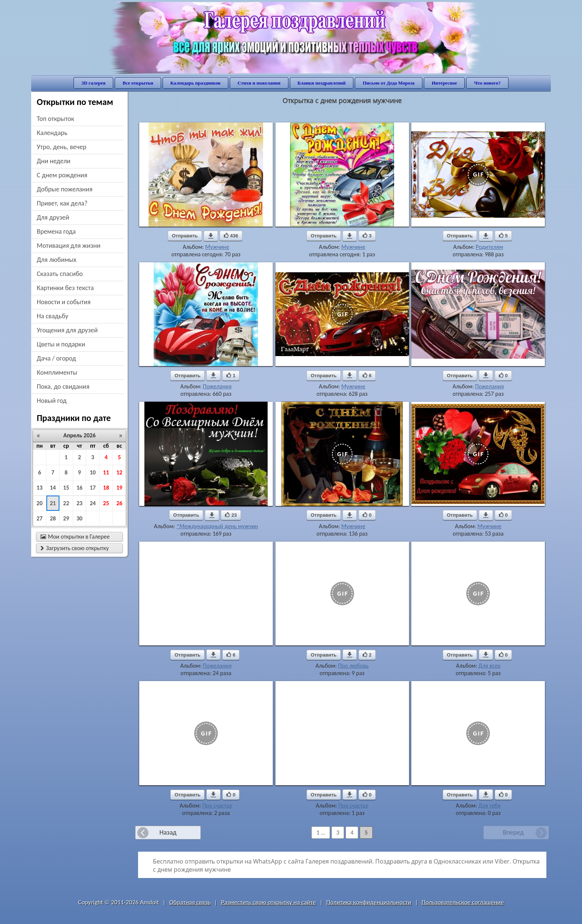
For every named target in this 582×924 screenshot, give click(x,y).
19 (119, 488)
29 (66, 518)
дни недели (54, 161)
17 (93, 488)
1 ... (321, 833)
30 (79, 518)
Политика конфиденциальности (369, 902)
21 (53, 503)
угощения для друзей (67, 330)
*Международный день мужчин (217, 526)
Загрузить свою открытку (75, 548)
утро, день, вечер (62, 147)
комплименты (57, 372)
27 (39, 518)
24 (93, 503)
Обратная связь (190, 902)
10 (93, 472)
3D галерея (93, 83)
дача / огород (56, 358)
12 (119, 472)
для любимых (57, 260)
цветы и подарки (61, 344)
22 (66, 503)
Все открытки (138, 83)
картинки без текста (65, 288)
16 (79, 488)
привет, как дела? (62, 203)
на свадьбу (53, 316)
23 (79, 503)
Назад (168, 832)
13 (39, 488)
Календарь (52, 133)
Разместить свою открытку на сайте (268, 902)
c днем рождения (62, 175)
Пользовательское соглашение (463, 902)
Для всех (489, 666)
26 (119, 503)
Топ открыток (55, 119)
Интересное (444, 83)
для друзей (53, 217)
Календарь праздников (195, 83)
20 (39, 503)
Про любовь (353, 666)
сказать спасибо (60, 274)
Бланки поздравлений (322, 83)
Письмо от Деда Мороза (389, 83)
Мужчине (217, 247)
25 (106, 503)
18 (106, 488)
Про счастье (217, 805)
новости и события (64, 302)
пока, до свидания (63, 387)
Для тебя (490, 805)
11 (106, 472)
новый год (52, 401)
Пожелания (217, 386)
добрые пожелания (65, 189)
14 (53, 488)
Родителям (490, 247)
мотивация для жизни (69, 246)
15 (66, 488)
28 (53, 518)
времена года (56, 231)
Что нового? (487, 83)
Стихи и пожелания (259, 83)
